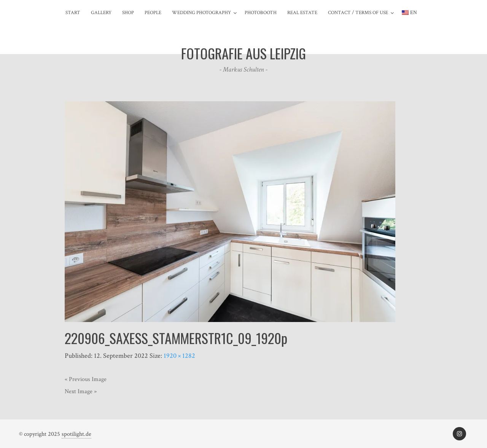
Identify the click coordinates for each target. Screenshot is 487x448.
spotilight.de (76, 434)
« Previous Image (86, 379)
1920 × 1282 (179, 356)
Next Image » (81, 391)
